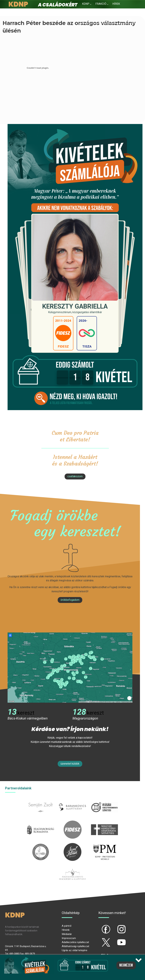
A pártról (67, 926)
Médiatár (67, 934)
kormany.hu (41, 823)
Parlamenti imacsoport (72, 867)
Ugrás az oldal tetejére (75, 950)
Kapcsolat (108, 12)
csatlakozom (75, 476)
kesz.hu (41, 845)
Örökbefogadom (70, 600)
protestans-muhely (104, 845)
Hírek (116, 4)
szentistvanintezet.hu (72, 845)
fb (100, 926)
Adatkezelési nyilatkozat (75, 942)
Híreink (66, 930)
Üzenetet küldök (70, 764)
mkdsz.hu (104, 823)
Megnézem (126, 965)
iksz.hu (104, 800)
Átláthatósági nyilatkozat (75, 946)
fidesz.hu (72, 823)
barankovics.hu (73, 800)
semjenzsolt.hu (41, 800)
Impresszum (69, 938)
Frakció (101, 4)
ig (116, 926)
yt (116, 940)
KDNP (86, 4)
